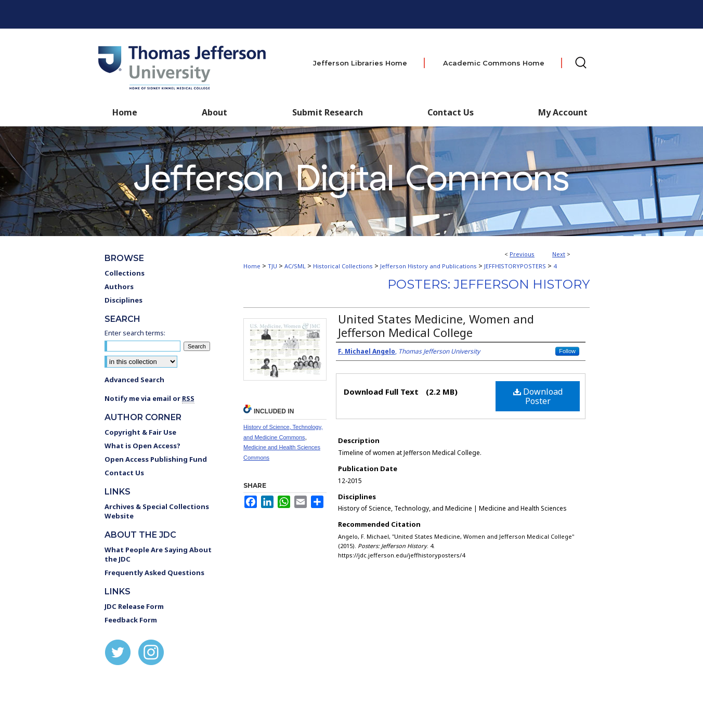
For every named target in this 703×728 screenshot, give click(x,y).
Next (559, 254)
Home (252, 266)
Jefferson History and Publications (428, 266)
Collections (125, 273)
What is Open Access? (142, 446)
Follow (567, 351)
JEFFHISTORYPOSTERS (515, 266)
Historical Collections (343, 266)
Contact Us (451, 112)
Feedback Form (131, 620)
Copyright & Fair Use (140, 432)
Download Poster (538, 396)
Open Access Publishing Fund (156, 459)
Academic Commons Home (494, 63)
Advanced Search (134, 380)
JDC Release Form (134, 606)
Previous (522, 254)
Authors (119, 287)
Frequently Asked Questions (154, 573)
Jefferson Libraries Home (360, 63)
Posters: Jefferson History (489, 284)
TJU (272, 266)
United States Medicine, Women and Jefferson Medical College (436, 326)
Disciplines (123, 300)
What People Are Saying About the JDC (158, 554)
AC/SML (295, 266)
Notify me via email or (149, 398)
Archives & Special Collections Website (157, 511)
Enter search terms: (135, 333)
